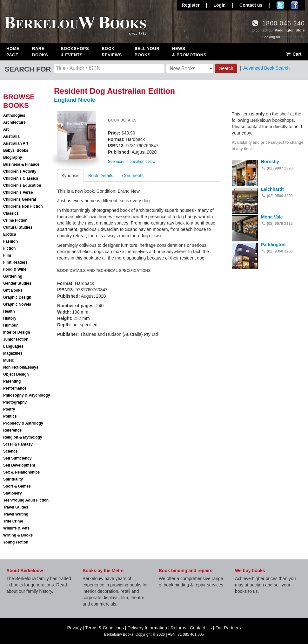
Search (226, 68)
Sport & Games (17, 486)
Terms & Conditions (105, 628)
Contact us (251, 5)
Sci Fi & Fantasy (18, 444)
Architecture (14, 122)
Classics (11, 213)
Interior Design (17, 332)
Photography (15, 402)
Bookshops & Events (75, 52)
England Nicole (75, 100)
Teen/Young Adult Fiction (26, 500)
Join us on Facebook (295, 5)
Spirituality (13, 479)
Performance (15, 388)
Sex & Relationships (21, 472)
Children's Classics (21, 178)
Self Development (19, 465)
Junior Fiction (16, 339)
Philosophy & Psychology (27, 395)
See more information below (132, 162)
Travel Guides (16, 507)
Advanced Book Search (266, 68)
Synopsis (70, 176)
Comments (133, 176)
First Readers (15, 262)
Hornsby (270, 162)
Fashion (10, 241)
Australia (11, 136)
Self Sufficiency (17, 458)
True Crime (13, 521)
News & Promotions (189, 52)
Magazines (13, 353)
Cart (294, 54)
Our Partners (228, 628)
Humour (10, 325)
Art (6, 129)
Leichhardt (272, 189)
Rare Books (40, 52)
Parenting (12, 381)
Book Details (101, 176)
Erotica (10, 234)
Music (9, 360)
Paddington (273, 245)
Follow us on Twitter (280, 5)
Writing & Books (18, 535)
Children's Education (22, 185)
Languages (13, 346)
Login (219, 5)
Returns (178, 628)
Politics (10, 416)
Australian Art (16, 143)
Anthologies (14, 115)
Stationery (13, 493)
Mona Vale (272, 217)
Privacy (74, 628)
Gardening (13, 276)
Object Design (16, 374)
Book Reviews (112, 52)
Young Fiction (16, 542)
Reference (12, 430)
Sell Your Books (147, 52)
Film (7, 255)
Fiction (9, 248)
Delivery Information (147, 628)
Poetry (9, 409)
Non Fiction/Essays (21, 367)
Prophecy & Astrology (23, 423)
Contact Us (201, 628)
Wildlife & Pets (16, 528)
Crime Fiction (15, 220)
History (10, 318)
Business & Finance (21, 164)
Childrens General (20, 199)
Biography (13, 157)
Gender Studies (17, 283)
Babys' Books (16, 150)
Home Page (13, 52)
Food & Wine (15, 269)
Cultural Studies (18, 227)
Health (9, 311)
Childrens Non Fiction (23, 206)
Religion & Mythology (23, 437)
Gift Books (13, 290)
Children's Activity (20, 171)
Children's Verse (18, 192)
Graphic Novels (17, 304)
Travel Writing (16, 514)
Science (10, 451)
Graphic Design (17, 297)
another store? (293, 37)
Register (191, 5)
